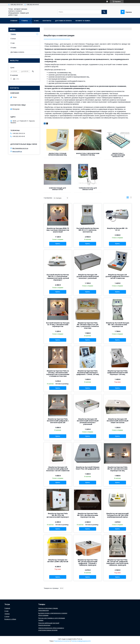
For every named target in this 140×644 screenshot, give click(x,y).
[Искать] (104, 12)
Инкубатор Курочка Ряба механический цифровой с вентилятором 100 (58, 421)
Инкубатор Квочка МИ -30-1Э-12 (117, 229)
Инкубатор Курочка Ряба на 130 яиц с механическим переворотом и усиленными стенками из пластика (58, 373)
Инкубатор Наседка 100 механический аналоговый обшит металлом (118, 421)
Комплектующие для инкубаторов (57, 189)
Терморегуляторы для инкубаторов (88, 189)
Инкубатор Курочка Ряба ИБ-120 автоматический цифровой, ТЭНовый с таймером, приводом (88, 562)
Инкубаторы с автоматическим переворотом (118, 155)
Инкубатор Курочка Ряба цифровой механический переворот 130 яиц (117, 373)
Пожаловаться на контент (62, 641)
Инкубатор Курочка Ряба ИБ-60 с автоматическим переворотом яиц (117, 469)
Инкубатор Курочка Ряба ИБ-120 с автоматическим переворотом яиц (88, 515)
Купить (58, 244)
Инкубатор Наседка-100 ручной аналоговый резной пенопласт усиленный (88, 276)
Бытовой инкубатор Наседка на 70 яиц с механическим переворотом (58, 325)
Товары (24, 21)
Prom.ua (80, 639)
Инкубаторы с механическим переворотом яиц (88, 154)
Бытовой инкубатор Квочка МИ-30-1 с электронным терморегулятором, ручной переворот (58, 277)
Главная (14, 21)
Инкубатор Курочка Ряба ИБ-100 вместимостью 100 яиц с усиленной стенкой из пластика (88, 325)
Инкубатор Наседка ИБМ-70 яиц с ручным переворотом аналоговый (58, 230)
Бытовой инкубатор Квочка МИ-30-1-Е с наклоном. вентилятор (88, 230)
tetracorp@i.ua (17, 151)
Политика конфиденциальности (81, 641)
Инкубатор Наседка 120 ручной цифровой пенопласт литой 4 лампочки (117, 276)
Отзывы (13, 48)
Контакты (47, 21)
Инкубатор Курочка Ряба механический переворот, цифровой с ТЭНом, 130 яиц (88, 373)
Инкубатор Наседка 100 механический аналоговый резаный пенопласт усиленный (88, 422)
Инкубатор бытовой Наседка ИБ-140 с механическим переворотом (118, 325)
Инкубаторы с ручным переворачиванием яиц (58, 154)
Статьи (13, 39)
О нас (36, 21)
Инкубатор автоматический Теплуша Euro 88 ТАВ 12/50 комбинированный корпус (117, 515)
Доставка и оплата (63, 21)
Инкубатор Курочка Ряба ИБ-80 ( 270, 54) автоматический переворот (58, 515)
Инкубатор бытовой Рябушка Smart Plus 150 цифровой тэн (88, 468)
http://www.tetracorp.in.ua (20, 148)
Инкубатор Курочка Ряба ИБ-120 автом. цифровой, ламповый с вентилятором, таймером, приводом (117, 562)
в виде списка (131, 198)
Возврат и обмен (83, 21)
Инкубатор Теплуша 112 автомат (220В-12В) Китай (58, 561)
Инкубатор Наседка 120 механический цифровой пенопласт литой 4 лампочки (58, 469)
